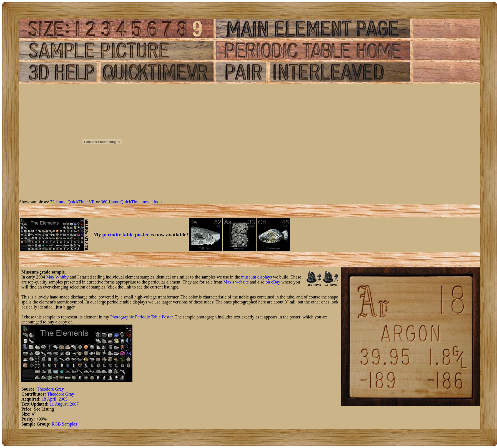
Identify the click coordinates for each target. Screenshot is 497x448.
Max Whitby (57, 277)
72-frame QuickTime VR (73, 202)
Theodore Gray (50, 389)
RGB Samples (64, 424)
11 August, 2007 (64, 404)
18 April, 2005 (55, 399)
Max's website (236, 282)
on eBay (273, 282)
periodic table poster (126, 235)
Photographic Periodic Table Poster (141, 317)
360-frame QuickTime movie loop (131, 202)
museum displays (257, 277)
